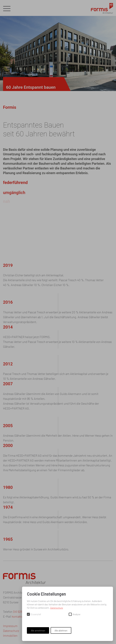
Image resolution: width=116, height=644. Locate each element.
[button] (7, 9)
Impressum (10, 626)
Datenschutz (57, 608)
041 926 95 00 (22, 612)
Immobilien (10, 636)
